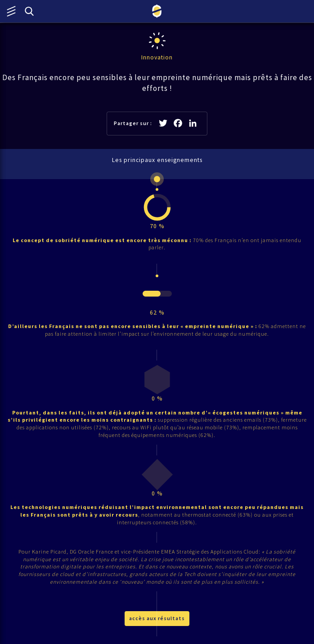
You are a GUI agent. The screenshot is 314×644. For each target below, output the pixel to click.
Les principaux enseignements (157, 160)
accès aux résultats (157, 618)
